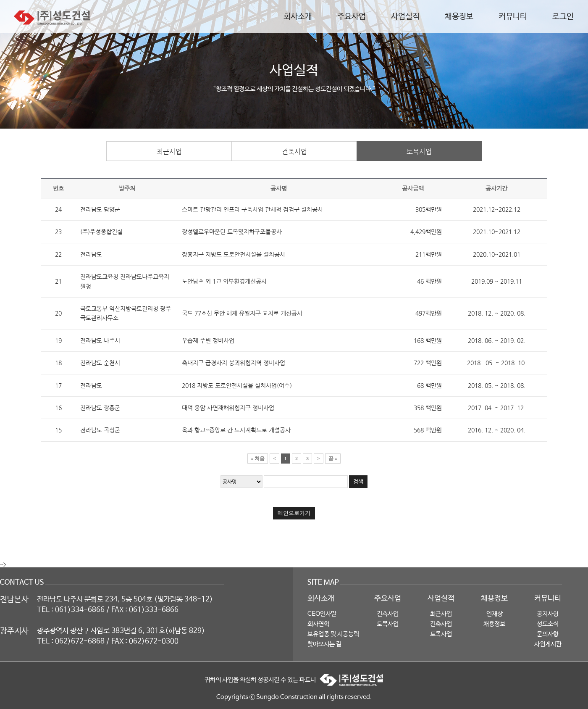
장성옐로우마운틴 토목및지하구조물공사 (232, 232)
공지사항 (548, 614)
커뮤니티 (513, 17)
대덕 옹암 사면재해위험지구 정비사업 (228, 408)
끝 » (333, 459)
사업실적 (405, 17)
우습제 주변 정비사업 (208, 340)
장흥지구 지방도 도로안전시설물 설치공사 (234, 254)
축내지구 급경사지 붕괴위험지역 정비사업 (234, 363)
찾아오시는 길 (324, 644)
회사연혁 (318, 624)
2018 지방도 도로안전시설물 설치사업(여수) (237, 385)
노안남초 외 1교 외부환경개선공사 (224, 281)
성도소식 (548, 624)
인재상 (495, 614)
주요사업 (352, 17)
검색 (358, 481)
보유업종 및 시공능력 (333, 634)
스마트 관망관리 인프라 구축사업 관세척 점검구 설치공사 (252, 209)
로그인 (563, 17)
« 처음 (258, 459)
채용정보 (459, 17)
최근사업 (169, 152)
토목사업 (419, 152)
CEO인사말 (322, 614)
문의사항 (548, 634)
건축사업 (294, 152)
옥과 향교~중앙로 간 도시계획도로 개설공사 (236, 430)
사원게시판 (548, 644)
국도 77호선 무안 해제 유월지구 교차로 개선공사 (242, 313)
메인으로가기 (294, 513)
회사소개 (298, 17)
